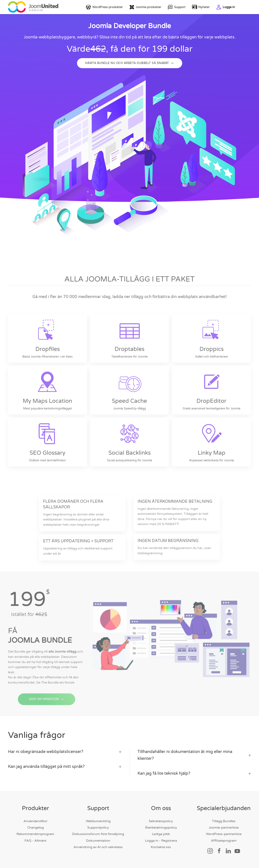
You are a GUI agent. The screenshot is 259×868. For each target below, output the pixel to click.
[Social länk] (210, 851)
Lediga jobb (161, 834)
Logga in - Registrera (161, 841)
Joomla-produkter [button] (145, 7)
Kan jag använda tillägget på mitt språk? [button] (65, 767)
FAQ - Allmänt (35, 841)
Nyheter (201, 7)
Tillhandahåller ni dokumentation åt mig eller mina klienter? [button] (194, 755)
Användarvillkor (35, 821)
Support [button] (177, 7)
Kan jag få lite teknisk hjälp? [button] (194, 773)
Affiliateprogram (224, 841)
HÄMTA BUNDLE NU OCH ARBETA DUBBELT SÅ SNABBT (130, 63)
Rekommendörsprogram (35, 834)
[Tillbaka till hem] (33, 7)
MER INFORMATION (47, 703)
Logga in (226, 7)
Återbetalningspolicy (161, 828)
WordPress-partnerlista (224, 834)
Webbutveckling (98, 821)
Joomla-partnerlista (224, 828)
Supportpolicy (98, 828)
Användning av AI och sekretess (98, 847)
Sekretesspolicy (161, 821)
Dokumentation (98, 841)
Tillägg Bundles (224, 821)
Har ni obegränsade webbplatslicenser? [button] (65, 752)
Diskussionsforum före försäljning (98, 834)
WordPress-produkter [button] (104, 7)
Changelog (35, 828)
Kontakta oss (161, 847)
